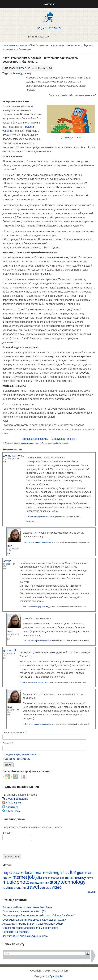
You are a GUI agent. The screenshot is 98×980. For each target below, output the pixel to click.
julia (39, 878)
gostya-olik (10, 650)
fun (73, 872)
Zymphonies (57, 976)
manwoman (58, 878)
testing (8, 887)
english (59, 873)
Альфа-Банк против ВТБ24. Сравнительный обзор (33, 924)
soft (42, 883)
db (10, 873)
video (57, 887)
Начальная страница (15, 45)
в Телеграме (11, 811)
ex (68, 873)
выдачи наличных (57, 257)
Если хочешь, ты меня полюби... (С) (24, 911)
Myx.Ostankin (49, 28)
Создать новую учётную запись (20, 754)
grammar (84, 873)
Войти (7, 443)
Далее (92, 892)
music (9, 882)
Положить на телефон (16, 932)
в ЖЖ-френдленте (15, 799)
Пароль (8, 743)
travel (33, 887)
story (55, 882)
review (35, 883)
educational (32, 873)
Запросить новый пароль (17, 759)
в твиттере (10, 807)
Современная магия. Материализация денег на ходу (34, 920)
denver (16, 873)
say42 (7, 561)
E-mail (7, 833)
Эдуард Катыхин (72, 137)
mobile (70, 878)
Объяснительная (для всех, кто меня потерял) (30, 928)
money (28, 73)
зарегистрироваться (22, 443)
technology (16, 73)
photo (23, 882)
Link (5, 461)
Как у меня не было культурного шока (25, 936)
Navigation (49, 4)
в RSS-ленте (12, 803)
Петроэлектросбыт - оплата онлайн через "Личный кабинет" (38, 916)
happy (7, 878)
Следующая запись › (64, 439)
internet (19, 877)
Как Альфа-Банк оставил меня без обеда (27, 907)
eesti (47, 873)
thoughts (20, 888)
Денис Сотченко (14, 456)
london (47, 878)
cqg (5, 873)
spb (47, 883)
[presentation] (27, 848)
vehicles (45, 888)
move (90, 878)
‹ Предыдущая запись (35, 439)
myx (22, 68)
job (31, 877)
